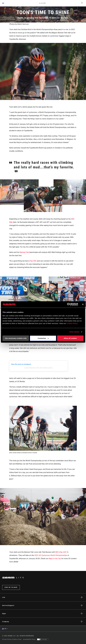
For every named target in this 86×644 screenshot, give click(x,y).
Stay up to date (11, 587)
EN (4, 629)
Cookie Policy (72, 323)
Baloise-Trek (24, 252)
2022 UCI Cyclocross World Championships (51, 555)
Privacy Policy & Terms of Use (12, 639)
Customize (43, 338)
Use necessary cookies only (16, 338)
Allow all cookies (70, 338)
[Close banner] (83, 305)
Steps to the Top (55, 559)
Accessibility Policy (29, 639)
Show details (74, 332)
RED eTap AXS (61, 552)
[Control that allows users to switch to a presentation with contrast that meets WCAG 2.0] (43, 639)
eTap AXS (33, 261)
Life (43, 3)
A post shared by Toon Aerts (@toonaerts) (39, 368)
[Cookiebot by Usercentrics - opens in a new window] (69, 305)
